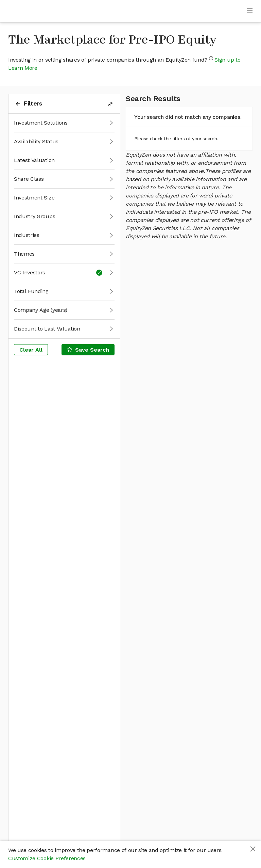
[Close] (253, 849)
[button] (64, 123)
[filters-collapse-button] (110, 104)
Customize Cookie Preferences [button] (47, 858)
